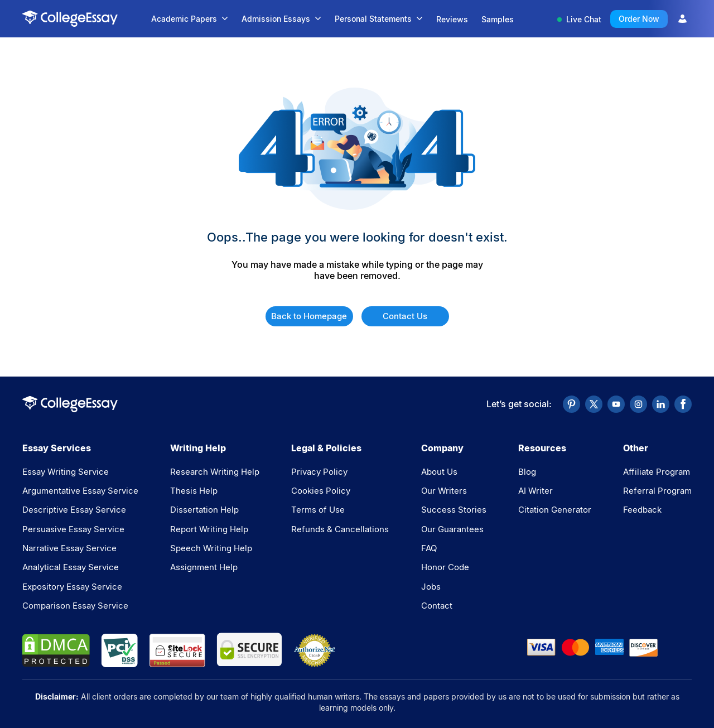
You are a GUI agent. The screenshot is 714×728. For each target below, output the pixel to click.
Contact (437, 606)
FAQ (429, 548)
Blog (527, 472)
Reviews (452, 19)
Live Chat (579, 19)
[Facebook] (683, 404)
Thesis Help (194, 491)
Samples (498, 19)
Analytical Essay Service (71, 567)
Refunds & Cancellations (340, 529)
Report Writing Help (209, 529)
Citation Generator (555, 510)
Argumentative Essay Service (80, 491)
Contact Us (405, 316)
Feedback (642, 510)
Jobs (431, 587)
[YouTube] (616, 404)
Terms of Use (318, 510)
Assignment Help (204, 567)
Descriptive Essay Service (74, 510)
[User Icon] (682, 19)
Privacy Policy (319, 472)
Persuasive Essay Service (73, 529)
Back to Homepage (309, 316)
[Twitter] (594, 404)
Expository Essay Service (72, 587)
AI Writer (535, 491)
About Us (439, 472)
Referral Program (657, 491)
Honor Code (445, 567)
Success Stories (454, 510)
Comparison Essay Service (75, 606)
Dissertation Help (204, 510)
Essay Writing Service (66, 472)
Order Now (639, 19)
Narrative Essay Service (69, 548)
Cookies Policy (321, 491)
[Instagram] (638, 404)
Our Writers (444, 491)
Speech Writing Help (211, 548)
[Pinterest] (571, 404)
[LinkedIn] (661, 404)
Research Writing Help (215, 472)
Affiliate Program (657, 472)
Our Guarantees (452, 529)
